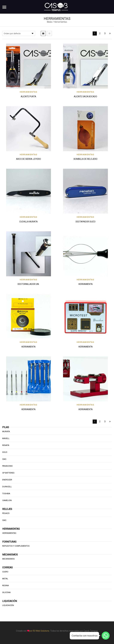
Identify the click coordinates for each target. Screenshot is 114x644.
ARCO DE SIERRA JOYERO (29, 159)
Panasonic (7, 466)
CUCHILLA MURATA (28, 222)
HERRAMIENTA (86, 284)
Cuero (5, 572)
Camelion (7, 500)
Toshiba (6, 493)
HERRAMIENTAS (9, 533)
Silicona (6, 592)
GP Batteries (8, 473)
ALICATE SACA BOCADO (85, 96)
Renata (6, 445)
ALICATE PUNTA (28, 96)
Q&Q (4, 459)
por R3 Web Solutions (39, 631)
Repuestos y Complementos (16, 546)
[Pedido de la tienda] (19, 33)
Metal (5, 579)
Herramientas (29, 92)
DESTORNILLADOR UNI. (28, 284)
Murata (6, 431)
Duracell (7, 487)
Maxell (6, 438)
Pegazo (6, 513)
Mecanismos (8, 559)
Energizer (7, 480)
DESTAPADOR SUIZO (86, 222)
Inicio (49, 22)
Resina (6, 585)
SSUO (5, 452)
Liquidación (8, 605)
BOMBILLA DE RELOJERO (86, 159)
